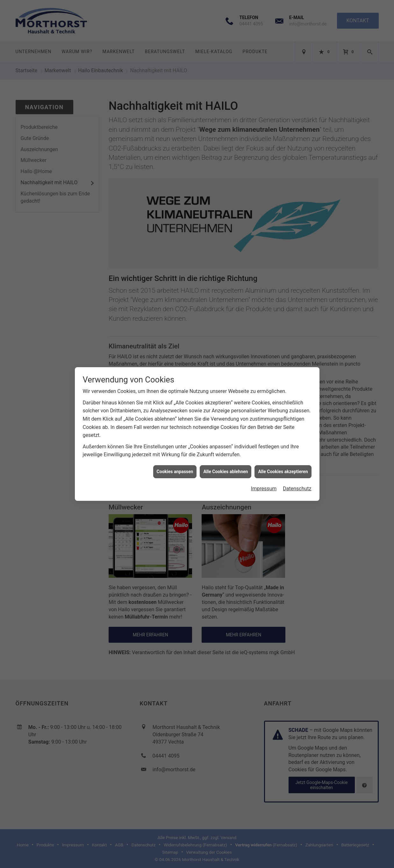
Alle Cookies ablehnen (226, 463)
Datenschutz (297, 480)
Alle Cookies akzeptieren (283, 463)
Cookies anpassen (175, 463)
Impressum (264, 480)
